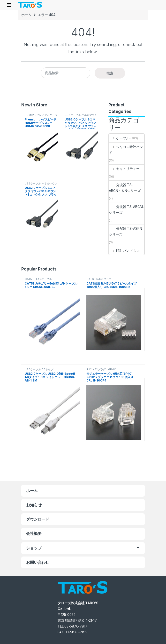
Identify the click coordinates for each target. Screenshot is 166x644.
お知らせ (34, 505)
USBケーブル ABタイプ (39, 369)
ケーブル (119, 138)
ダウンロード (38, 519)
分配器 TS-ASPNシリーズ (125, 231)
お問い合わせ (38, 562)
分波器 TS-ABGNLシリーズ (126, 210)
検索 (110, 73)
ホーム (26, 15)
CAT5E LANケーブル (38, 279)
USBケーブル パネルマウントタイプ (81, 116)
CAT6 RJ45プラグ (99, 279)
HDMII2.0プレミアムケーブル (41, 116)
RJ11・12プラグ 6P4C (101, 369)
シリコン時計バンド (126, 150)
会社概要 (34, 533)
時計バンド (121, 250)
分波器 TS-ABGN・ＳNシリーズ (125, 188)
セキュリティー (124, 169)
